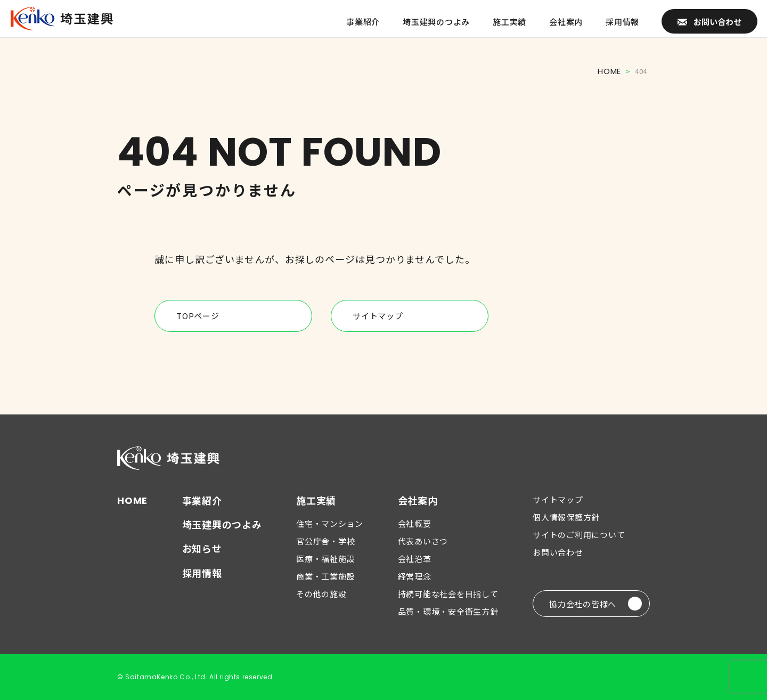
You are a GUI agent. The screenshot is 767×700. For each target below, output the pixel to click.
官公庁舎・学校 (325, 541)
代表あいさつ (423, 541)
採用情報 (202, 573)
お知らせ (202, 548)
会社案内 (418, 500)
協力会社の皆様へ (595, 604)
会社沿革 (415, 559)
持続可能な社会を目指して (448, 594)
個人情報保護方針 (566, 517)
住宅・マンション (330, 523)
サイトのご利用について (579, 535)
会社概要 (415, 523)
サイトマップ (417, 316)
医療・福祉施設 (325, 559)
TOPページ (240, 316)
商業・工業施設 (325, 576)
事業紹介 (202, 500)
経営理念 (415, 576)
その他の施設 (321, 594)
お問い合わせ (558, 552)
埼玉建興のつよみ (222, 524)
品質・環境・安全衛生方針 (448, 611)
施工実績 (316, 500)
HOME (609, 71)
